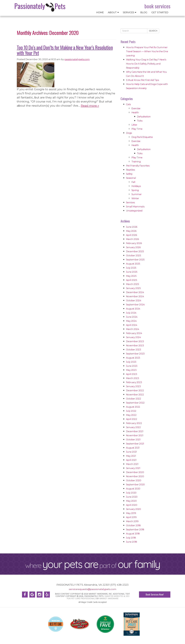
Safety (129, 174)
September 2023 (135, 354)
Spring (135, 190)
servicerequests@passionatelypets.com (93, 589)
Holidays (136, 186)
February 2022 (134, 423)
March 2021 (132, 464)
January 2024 (133, 337)
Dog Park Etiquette (142, 137)
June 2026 (132, 227)
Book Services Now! (155, 594)
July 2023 (131, 362)
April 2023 (132, 374)
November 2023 (135, 345)
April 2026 (131, 235)
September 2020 (135, 484)
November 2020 (135, 476)
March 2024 (133, 329)
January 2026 (133, 247)
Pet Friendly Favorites (138, 166)
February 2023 (134, 382)
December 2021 (135, 431)
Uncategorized (134, 211)
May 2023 (131, 370)
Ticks (140, 121)
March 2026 (132, 239)
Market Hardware (109, 598)
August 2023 (133, 358)
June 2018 (131, 542)
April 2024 (132, 325)
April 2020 (132, 505)
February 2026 (134, 243)
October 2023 (134, 350)
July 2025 (131, 268)
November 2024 (135, 296)
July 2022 (131, 411)
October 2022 (134, 399)
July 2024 (131, 313)
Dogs (129, 133)
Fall (133, 182)
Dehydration (144, 117)
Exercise (136, 108)
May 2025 (131, 276)
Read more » (90, 106)
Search (153, 31)
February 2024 (134, 333)
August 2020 (133, 489)
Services (130, 12)
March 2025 (133, 284)
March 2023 (133, 378)
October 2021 (133, 440)
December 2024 (135, 292)
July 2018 (131, 538)
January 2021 (133, 468)
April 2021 (131, 460)
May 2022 (131, 415)
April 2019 (131, 517)
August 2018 (133, 534)
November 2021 (135, 435)
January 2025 (133, 288)
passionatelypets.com (77, 59)
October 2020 (134, 480)
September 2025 (135, 260)
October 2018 (133, 525)
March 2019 (132, 521)
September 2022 (135, 403)
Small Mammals (135, 207)
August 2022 (133, 407)
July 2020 (131, 493)
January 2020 (133, 509)
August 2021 (133, 448)
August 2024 (133, 309)
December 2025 (135, 251)
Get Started (160, 12)
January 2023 (133, 386)
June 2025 (132, 272)
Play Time (137, 129)
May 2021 (131, 456)
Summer (137, 194)
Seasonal (131, 178)
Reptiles (130, 170)
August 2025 (133, 264)
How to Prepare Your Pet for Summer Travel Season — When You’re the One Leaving (147, 51)
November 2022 (135, 395)
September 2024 (135, 305)
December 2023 (135, 341)
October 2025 (134, 255)
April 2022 (132, 419)
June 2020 (132, 497)
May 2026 (131, 231)
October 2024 (134, 300)
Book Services (157, 6)
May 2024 (131, 321)
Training (136, 162)
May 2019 (131, 513)
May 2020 (131, 501)
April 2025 (132, 280)
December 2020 (135, 472)
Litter (134, 125)
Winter (135, 198)
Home (100, 12)
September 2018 (135, 529)
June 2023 (132, 366)
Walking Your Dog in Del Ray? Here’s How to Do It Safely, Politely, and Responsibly (146, 64)
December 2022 (135, 390)
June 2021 (131, 452)
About (113, 12)
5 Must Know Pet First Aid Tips (142, 80)
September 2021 (135, 444)
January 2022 (133, 427)
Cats (128, 104)
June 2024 (132, 317)
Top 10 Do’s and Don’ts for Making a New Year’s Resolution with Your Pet (65, 50)
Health (135, 112)
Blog (144, 12)
